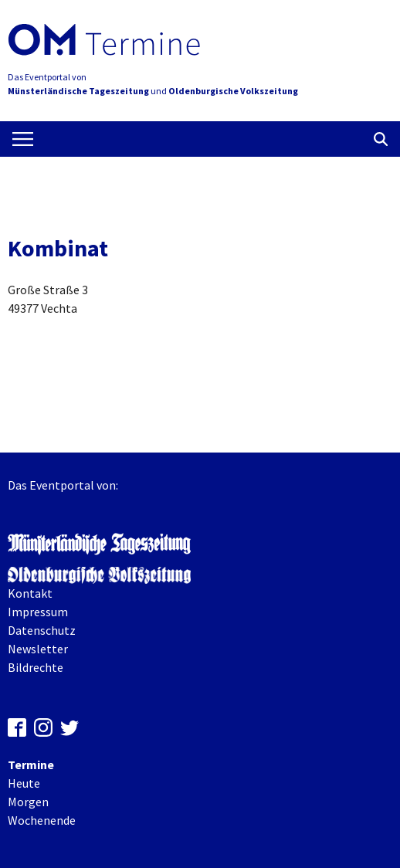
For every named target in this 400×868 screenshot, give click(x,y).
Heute (24, 783)
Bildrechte (36, 667)
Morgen (28, 802)
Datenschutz (42, 630)
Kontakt (30, 593)
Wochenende (42, 820)
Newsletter (38, 649)
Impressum (38, 612)
